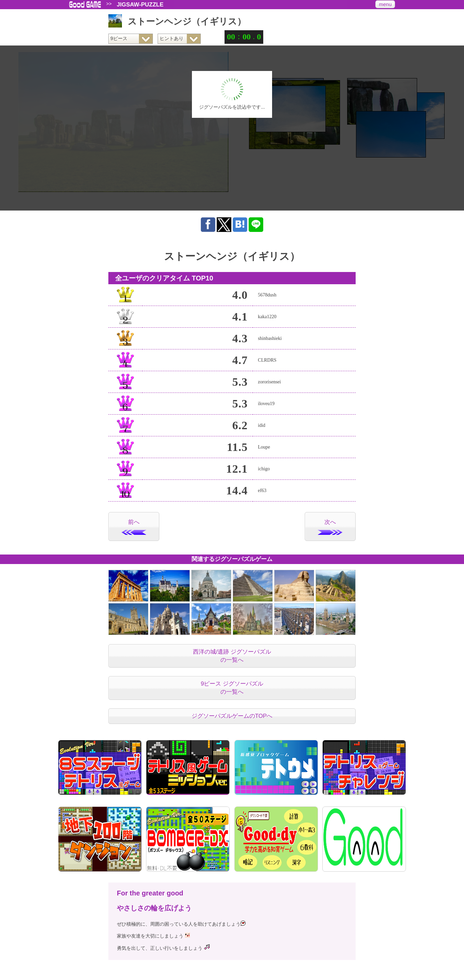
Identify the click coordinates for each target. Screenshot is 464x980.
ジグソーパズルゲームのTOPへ (232, 716)
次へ (330, 527)
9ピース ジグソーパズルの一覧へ (232, 688)
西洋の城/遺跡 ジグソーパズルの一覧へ (232, 656)
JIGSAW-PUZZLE (140, 5)
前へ (134, 527)
